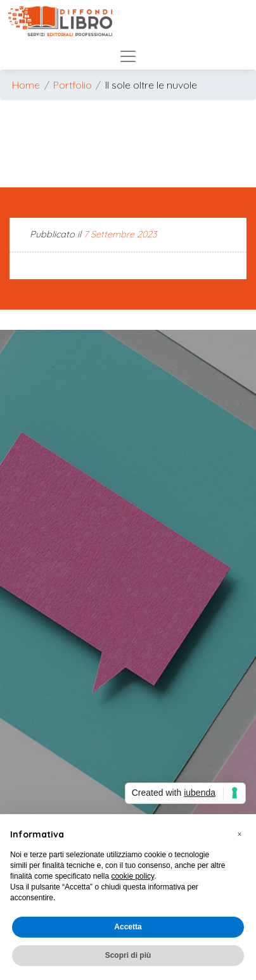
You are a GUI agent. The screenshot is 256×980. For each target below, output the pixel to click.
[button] (240, 834)
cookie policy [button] (132, 876)
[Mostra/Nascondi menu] (128, 53)
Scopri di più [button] (128, 955)
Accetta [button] (128, 927)
